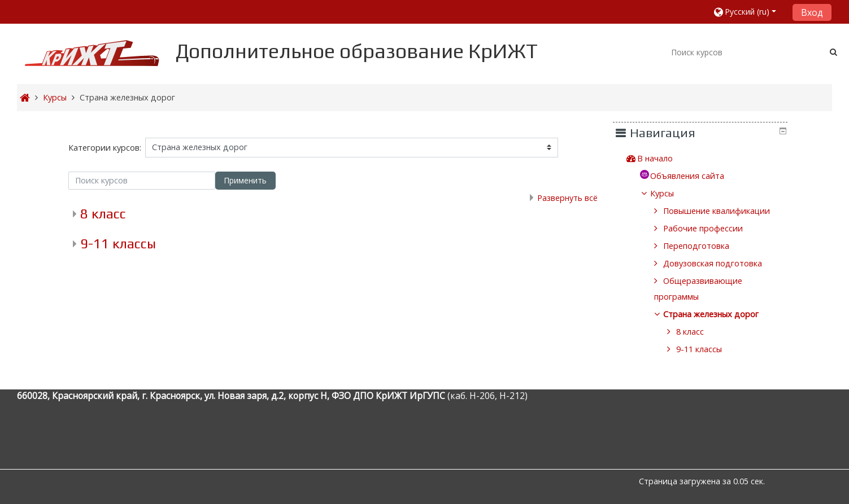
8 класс (103, 214)
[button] (749, 12)
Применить (245, 180)
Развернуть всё (567, 198)
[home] (92, 53)
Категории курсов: (105, 148)
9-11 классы (118, 244)
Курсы (671, 193)
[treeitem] (711, 159)
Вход (812, 12)
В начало (663, 158)
